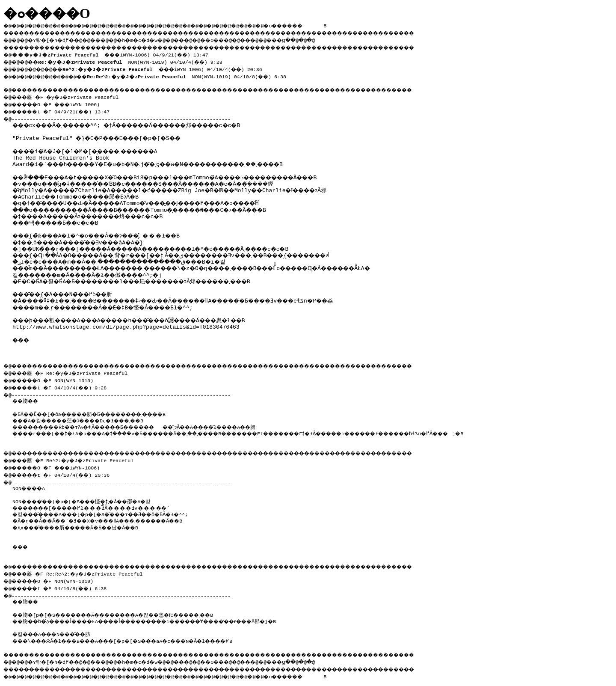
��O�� (235, 39)
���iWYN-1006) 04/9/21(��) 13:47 (113, 53)
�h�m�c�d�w (152, 39)
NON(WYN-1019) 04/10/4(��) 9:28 (135, 60)
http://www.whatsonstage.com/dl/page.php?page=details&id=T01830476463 (126, 317)
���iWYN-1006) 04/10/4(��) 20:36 (171, 67)
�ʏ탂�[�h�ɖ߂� (56, 39)
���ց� (311, 39)
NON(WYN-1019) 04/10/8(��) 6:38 (197, 74)
